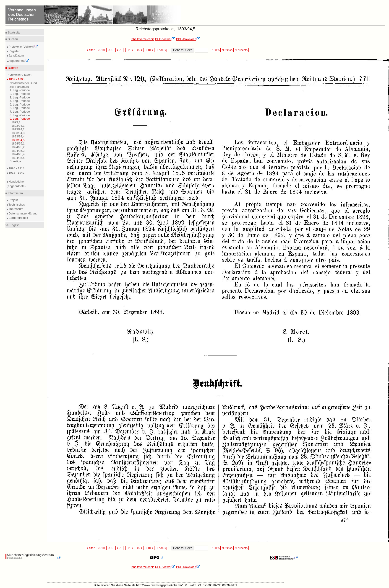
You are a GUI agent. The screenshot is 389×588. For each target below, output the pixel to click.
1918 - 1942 (16, 173)
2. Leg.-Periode (20, 94)
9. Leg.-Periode (20, 119)
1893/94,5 (18, 140)
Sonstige (15, 161)
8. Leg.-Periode (20, 115)
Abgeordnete (18, 61)
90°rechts (241, 50)
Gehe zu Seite (183, 50)
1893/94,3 (18, 133)
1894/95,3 (18, 151)
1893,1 (16, 122)
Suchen (13, 39)
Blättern (13, 68)
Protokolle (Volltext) (23, 47)
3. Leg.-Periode (20, 97)
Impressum (16, 209)
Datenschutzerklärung (23, 213)
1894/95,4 (18, 154)
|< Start (90, 50)
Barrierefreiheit (18, 218)
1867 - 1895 (16, 79)
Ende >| (162, 50)
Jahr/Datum (16, 55)
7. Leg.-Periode (20, 112)
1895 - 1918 (16, 168)
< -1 (120, 50)
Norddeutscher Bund (23, 83)
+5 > (139, 50)
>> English (12, 225)
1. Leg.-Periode (20, 90)
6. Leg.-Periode (20, 108)
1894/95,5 (18, 158)
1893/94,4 (18, 136)
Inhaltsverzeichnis (142, 39)
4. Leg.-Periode (20, 101)
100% (216, 50)
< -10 (102, 50)
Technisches (16, 205)
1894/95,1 (18, 143)
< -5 (111, 50)
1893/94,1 (18, 126)
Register (14, 51)
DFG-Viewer (165, 39)
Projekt (13, 200)
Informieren (15, 193)
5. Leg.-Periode (20, 104)
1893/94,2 (18, 129)
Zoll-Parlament (19, 87)
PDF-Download (188, 39)
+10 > (149, 50)
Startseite (14, 32)
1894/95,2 (18, 147)
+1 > (130, 50)
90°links (227, 50)
